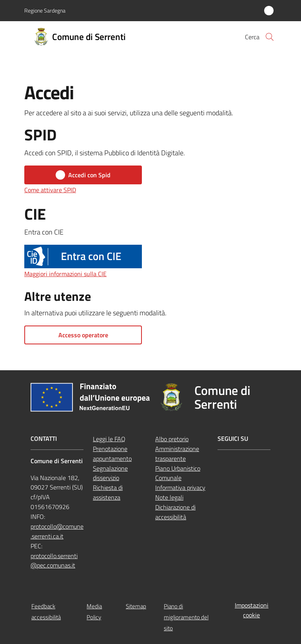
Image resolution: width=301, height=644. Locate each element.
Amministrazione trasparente (177, 454)
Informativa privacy (180, 488)
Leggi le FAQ (109, 439)
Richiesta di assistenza (108, 492)
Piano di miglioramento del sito (186, 617)
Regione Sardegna (45, 10)
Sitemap (136, 606)
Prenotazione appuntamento (112, 454)
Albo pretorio (172, 439)
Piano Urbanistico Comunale (178, 473)
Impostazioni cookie (252, 610)
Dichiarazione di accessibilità (175, 512)
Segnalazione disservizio (110, 473)
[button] (270, 37)
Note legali (169, 497)
